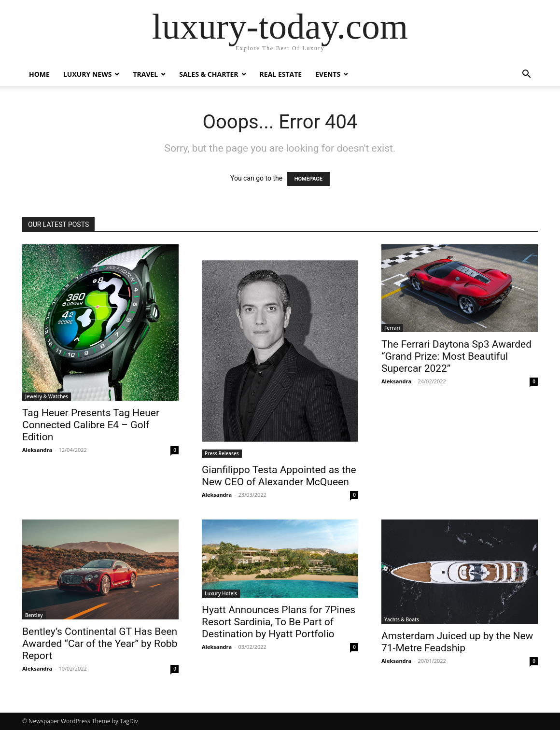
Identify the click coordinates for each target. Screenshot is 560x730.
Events (328, 74)
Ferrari (392, 328)
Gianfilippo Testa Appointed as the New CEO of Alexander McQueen (279, 476)
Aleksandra (37, 450)
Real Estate (281, 74)
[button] (526, 75)
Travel (145, 74)
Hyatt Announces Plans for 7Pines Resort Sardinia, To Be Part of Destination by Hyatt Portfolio (279, 622)
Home (39, 74)
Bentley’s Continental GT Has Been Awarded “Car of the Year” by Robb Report (100, 644)
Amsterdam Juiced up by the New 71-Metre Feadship (457, 642)
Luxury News (88, 74)
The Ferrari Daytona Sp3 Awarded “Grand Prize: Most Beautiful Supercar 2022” (456, 356)
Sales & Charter (209, 74)
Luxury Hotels (221, 593)
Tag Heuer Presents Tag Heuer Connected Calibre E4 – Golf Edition (91, 425)
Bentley (34, 615)
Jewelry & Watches (47, 396)
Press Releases (222, 453)
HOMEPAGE (308, 179)
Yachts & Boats (402, 619)
